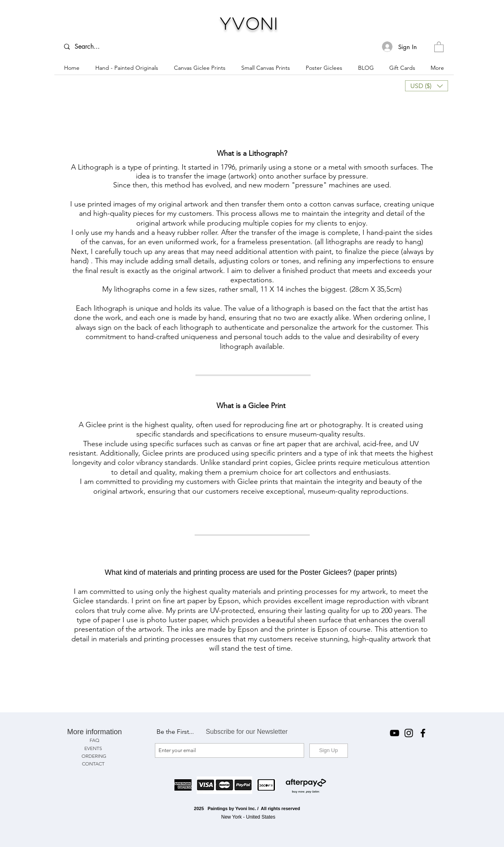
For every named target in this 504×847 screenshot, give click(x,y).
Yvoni (250, 23)
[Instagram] (409, 733)
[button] (439, 46)
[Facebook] (423, 733)
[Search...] (91, 47)
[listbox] (427, 86)
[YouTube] (395, 733)
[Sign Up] (329, 751)
